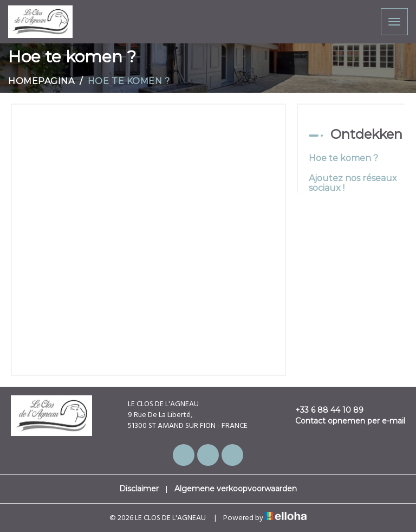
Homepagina (41, 81)
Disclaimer (139, 489)
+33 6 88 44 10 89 (323, 410)
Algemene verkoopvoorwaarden (236, 489)
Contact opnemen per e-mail (344, 421)
